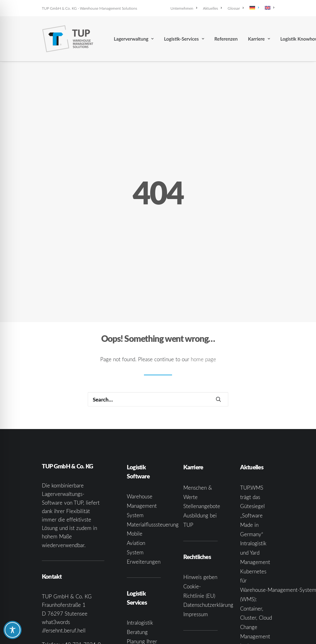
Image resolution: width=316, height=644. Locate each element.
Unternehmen (184, 8)
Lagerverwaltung (134, 39)
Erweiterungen (144, 517)
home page (203, 315)
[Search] (158, 355)
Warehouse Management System (142, 461)
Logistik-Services (184, 39)
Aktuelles (212, 8)
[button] (218, 355)
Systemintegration (148, 634)
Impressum (196, 570)
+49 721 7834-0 (81, 600)
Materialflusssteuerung (153, 480)
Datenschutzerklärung (208, 560)
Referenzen (226, 39)
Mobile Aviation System (136, 499)
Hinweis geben (200, 533)
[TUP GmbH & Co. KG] (68, 39)
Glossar (236, 8)
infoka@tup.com (78, 609)
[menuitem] (185, 8)
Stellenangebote (202, 462)
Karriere (259, 39)
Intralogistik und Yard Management (255, 508)
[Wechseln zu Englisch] (268, 8)
